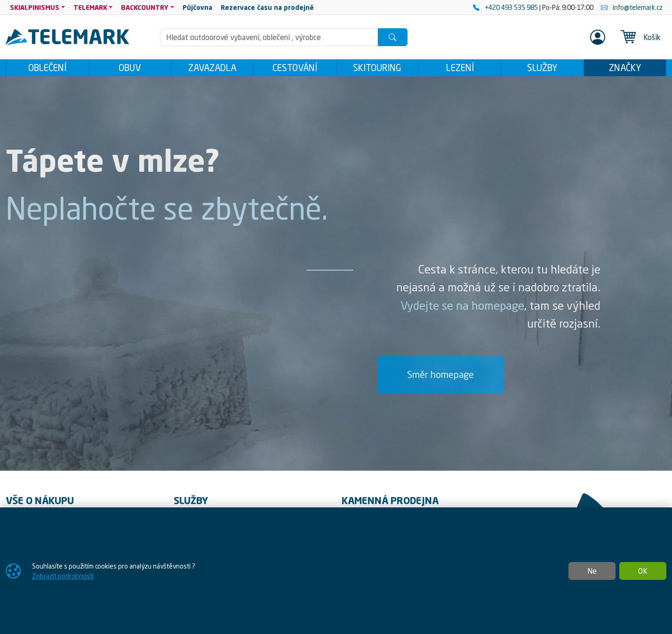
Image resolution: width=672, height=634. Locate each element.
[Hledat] (392, 37)
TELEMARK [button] (90, 7)
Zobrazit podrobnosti (63, 576)
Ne (592, 571)
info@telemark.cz (632, 7)
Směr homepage (440, 377)
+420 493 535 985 (506, 7)
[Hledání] (269, 37)
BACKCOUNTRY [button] (145, 7)
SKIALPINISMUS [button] (35, 7)
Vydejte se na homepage (462, 308)
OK (643, 571)
